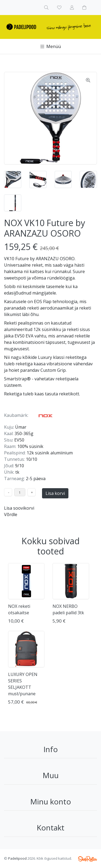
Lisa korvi (55, 493)
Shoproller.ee (88, 859)
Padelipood (17, 858)
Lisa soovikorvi (19, 508)
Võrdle (11, 514)
